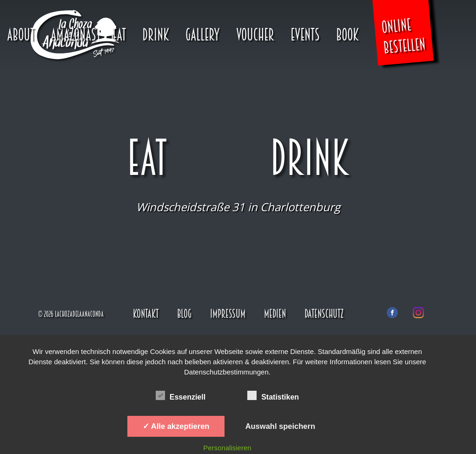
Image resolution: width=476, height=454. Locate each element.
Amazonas (73, 35)
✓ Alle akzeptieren (176, 426)
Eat (119, 35)
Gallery (203, 35)
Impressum (228, 314)
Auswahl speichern (280, 426)
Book (347, 35)
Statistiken (273, 395)
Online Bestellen (403, 36)
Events (305, 35)
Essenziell (181, 395)
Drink (156, 35)
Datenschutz (324, 314)
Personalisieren (227, 448)
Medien (275, 314)
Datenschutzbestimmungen (226, 372)
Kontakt (146, 314)
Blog (184, 314)
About (21, 35)
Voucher (255, 35)
